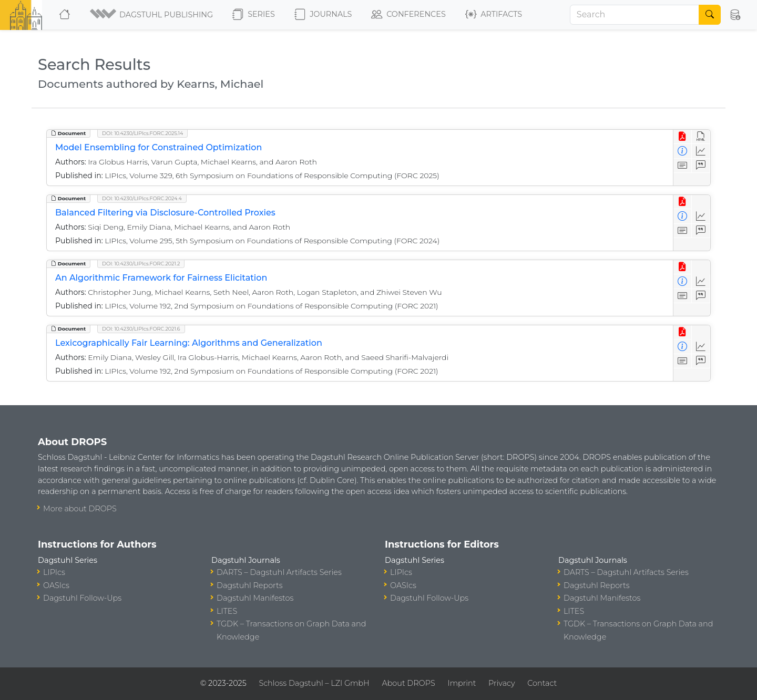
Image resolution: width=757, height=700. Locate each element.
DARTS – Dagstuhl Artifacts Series (279, 572)
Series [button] (254, 15)
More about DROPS (80, 509)
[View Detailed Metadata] (683, 151)
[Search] (635, 15)
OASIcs (56, 585)
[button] (152, 15)
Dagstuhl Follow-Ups (82, 598)
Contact (542, 683)
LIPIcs (54, 572)
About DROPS (408, 683)
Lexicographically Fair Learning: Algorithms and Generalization (189, 343)
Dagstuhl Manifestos (255, 598)
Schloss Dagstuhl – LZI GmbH (314, 683)
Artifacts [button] (494, 15)
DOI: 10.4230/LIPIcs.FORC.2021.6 (141, 329)
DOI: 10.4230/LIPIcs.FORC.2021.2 (141, 264)
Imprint (462, 683)
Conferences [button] (408, 15)
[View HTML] (701, 137)
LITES (227, 611)
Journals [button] (323, 15)
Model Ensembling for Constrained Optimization (158, 147)
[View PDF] (683, 137)
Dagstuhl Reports (250, 585)
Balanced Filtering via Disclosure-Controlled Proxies (165, 213)
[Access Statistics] (701, 151)
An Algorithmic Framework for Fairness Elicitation (161, 278)
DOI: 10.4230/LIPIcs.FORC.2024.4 (142, 198)
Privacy (502, 683)
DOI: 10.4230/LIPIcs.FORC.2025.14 (142, 133)
